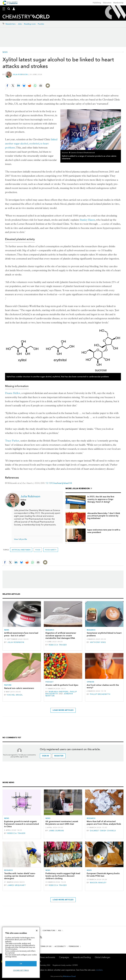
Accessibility (60, 946)
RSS (60, 931)
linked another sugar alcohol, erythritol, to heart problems (31, 143)
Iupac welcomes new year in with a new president (104, 531)
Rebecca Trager (58, 645)
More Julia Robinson (78, 488)
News (5, 52)
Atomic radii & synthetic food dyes (62, 685)
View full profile (20, 539)
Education (107, 3)
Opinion (90, 682)
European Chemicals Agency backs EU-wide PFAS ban (103, 875)
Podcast (49, 682)
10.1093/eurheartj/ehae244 (59, 483)
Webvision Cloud (69, 976)
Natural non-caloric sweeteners (19, 688)
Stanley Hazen (87, 220)
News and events (47, 957)
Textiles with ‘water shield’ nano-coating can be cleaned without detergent (20, 876)
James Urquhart (17, 885)
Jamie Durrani (56, 831)
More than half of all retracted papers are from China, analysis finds (104, 823)
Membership (118, 3)
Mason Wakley (98, 883)
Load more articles (63, 710)
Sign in (45, 756)
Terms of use (46, 946)
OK (21, 964)
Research (50, 630)
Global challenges (102, 957)
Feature (8, 685)
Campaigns (64, 957)
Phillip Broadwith (100, 694)
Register (59, 756)
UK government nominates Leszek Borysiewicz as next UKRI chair (62, 823)
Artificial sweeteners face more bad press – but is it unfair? (21, 634)
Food (38, 550)
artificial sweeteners (21, 550)
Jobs (20, 24)
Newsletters (11, 24)
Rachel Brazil (15, 695)
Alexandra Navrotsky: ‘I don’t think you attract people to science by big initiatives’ (104, 516)
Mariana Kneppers (59, 692)
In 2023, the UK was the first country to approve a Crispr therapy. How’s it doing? (101, 499)
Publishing (97, 3)
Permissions (74, 946)
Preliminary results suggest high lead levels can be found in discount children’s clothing (63, 876)
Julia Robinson (20, 74)
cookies (99, 970)
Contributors (49, 931)
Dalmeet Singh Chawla (103, 831)
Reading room (30, 24)
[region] (21, 952)
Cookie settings (21, 970)
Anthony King (98, 642)
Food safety (51, 550)
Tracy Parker (12, 441)
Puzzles (41, 24)
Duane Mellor (13, 393)
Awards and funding (82, 957)
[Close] (37, 931)
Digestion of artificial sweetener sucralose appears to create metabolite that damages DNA (61, 636)
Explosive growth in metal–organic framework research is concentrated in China (21, 824)
